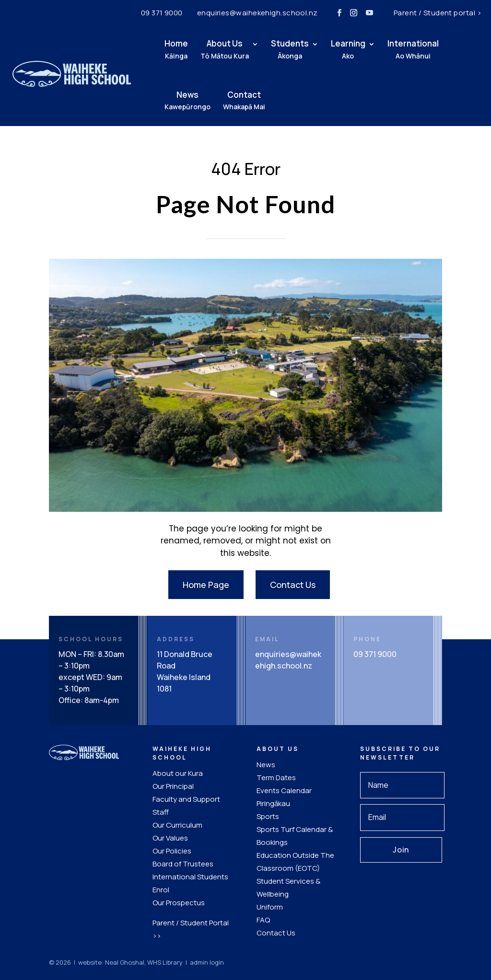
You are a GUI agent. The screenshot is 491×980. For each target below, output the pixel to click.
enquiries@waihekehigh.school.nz (257, 13)
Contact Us (293, 585)
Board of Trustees (183, 864)
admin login (207, 962)
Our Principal (173, 786)
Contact (232, 100)
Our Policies (172, 851)
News (175, 100)
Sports (268, 816)
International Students (190, 877)
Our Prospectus (179, 903)
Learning (336, 49)
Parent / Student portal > (438, 13)
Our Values (170, 838)
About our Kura (178, 773)
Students (277, 49)
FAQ (263, 920)
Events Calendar (284, 790)
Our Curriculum (177, 825)
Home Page (206, 585)
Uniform (270, 907)
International (401, 49)
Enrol (161, 890)
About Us (212, 49)
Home (164, 49)
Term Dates (276, 778)
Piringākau (273, 803)
